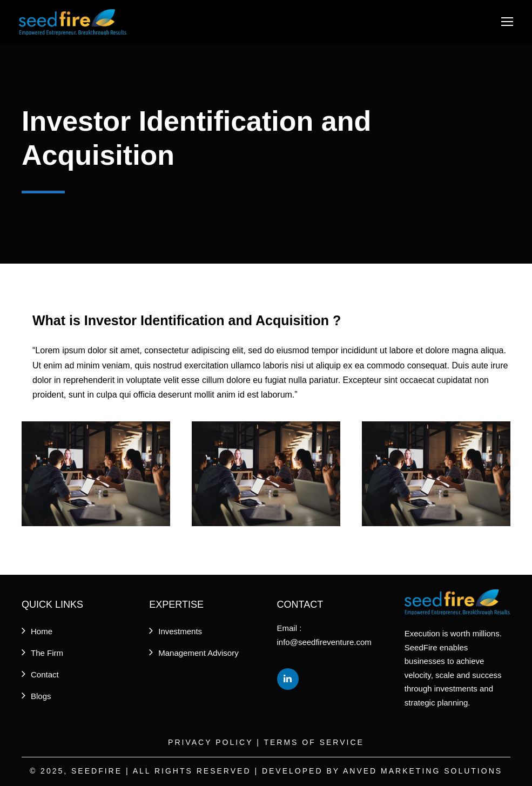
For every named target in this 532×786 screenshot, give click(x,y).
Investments (180, 631)
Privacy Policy (210, 742)
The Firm (47, 653)
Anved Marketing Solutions (423, 771)
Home (42, 631)
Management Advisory (198, 653)
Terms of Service (314, 742)
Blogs (41, 696)
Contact (45, 674)
